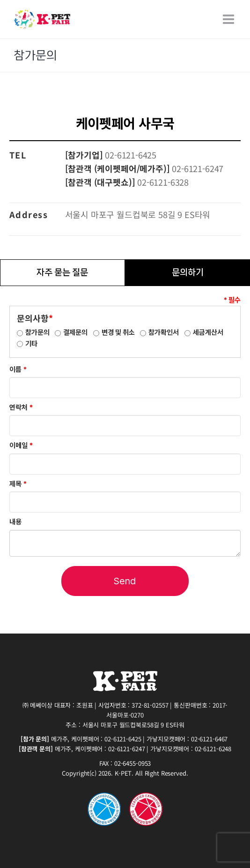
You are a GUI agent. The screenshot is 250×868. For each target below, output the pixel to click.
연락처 (21, 408)
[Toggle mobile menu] (229, 19)
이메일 (21, 445)
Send (125, 581)
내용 (15, 522)
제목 (18, 484)
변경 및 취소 (118, 332)
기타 (31, 344)
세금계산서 (208, 332)
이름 (18, 370)
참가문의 (37, 332)
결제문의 (75, 332)
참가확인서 (164, 332)
